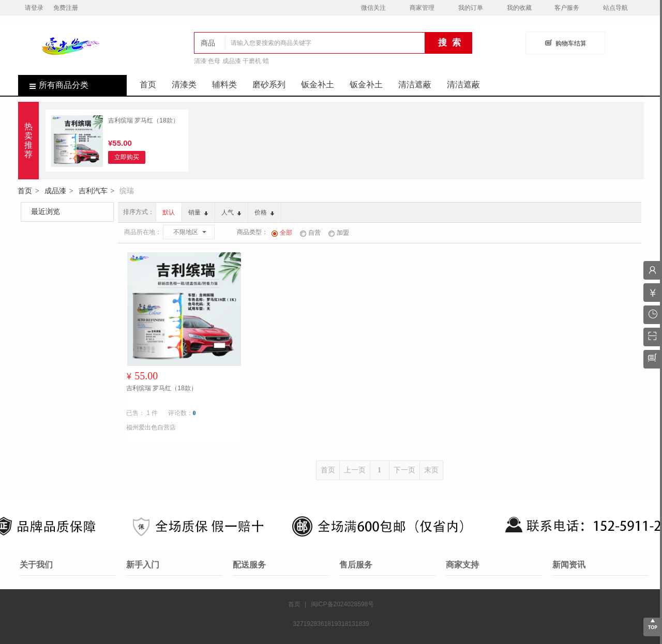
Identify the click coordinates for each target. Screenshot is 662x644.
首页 (148, 85)
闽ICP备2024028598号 (343, 604)
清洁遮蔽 (415, 85)
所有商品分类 (53, 85)
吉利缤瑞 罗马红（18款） (144, 120)
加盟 (339, 233)
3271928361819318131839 (331, 624)
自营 (310, 233)
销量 (198, 212)
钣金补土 (318, 85)
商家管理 (422, 8)
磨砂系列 (269, 85)
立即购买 (127, 157)
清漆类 (184, 85)
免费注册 (66, 8)
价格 (264, 212)
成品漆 (55, 191)
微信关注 (373, 8)
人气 (231, 212)
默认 (169, 212)
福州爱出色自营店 (151, 427)
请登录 (34, 8)
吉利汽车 (93, 191)
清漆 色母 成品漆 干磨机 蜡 (231, 61)
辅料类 (224, 85)
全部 (282, 233)
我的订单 (471, 8)
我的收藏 (519, 8)
